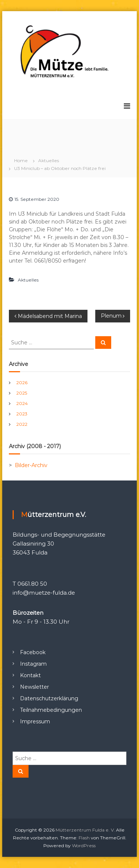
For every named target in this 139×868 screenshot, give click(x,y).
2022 (22, 424)
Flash (84, 838)
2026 (22, 382)
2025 (22, 393)
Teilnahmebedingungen (51, 710)
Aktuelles (49, 160)
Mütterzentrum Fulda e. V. (85, 830)
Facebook (33, 652)
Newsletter (34, 687)
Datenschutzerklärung (49, 698)
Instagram (33, 664)
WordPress (84, 846)
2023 (22, 414)
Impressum (35, 721)
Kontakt (30, 675)
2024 (22, 403)
